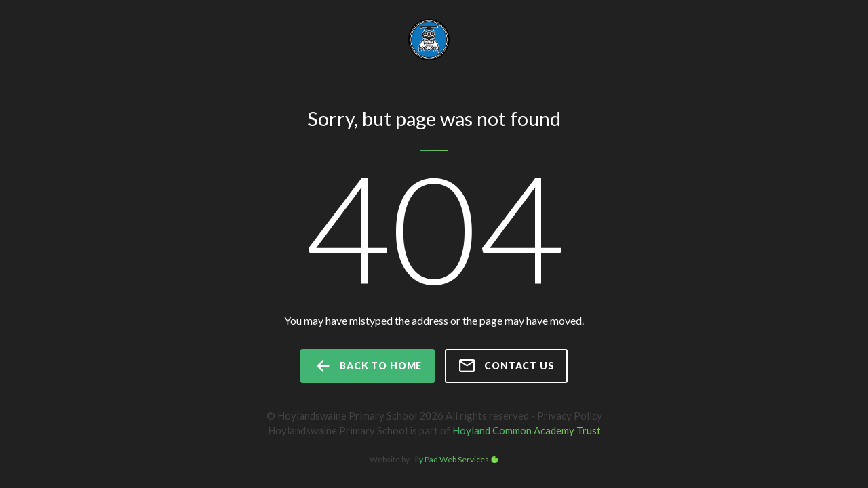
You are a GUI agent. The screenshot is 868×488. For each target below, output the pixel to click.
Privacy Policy (570, 415)
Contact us (506, 366)
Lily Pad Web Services (450, 459)
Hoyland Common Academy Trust (527, 430)
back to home (368, 366)
